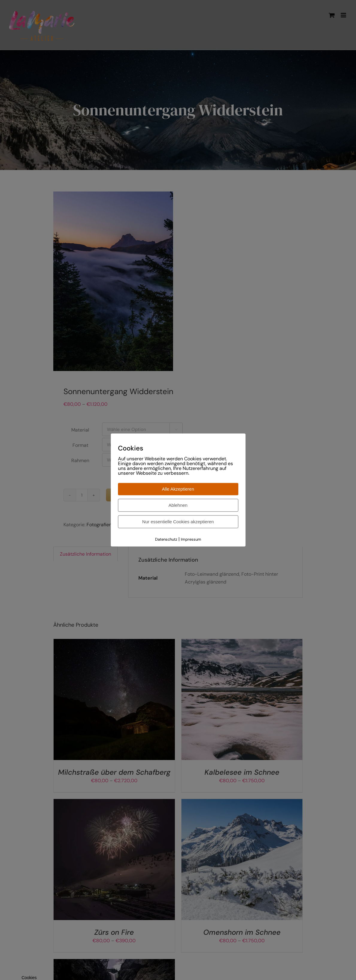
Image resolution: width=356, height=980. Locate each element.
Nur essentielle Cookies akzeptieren (178, 522)
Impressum (191, 539)
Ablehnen (178, 505)
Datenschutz (166, 539)
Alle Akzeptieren (178, 489)
